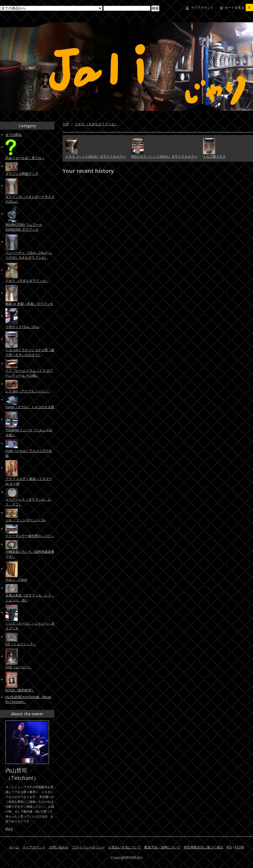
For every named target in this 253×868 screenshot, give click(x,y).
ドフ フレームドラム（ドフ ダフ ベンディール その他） (29, 373)
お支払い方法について (125, 847)
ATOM (239, 847)
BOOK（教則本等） (20, 690)
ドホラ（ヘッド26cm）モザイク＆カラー (96, 156)
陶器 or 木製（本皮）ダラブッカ (29, 304)
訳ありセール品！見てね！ (25, 158)
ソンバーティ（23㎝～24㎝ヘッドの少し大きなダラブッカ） (29, 255)
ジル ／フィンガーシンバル (25, 520)
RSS (229, 847)
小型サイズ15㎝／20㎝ (22, 327)
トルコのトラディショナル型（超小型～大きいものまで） (30, 352)
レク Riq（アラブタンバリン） (28, 391)
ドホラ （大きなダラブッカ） (96, 124)
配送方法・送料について (162, 847)
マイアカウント (202, 7)
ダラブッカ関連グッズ (22, 174)
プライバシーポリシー (88, 847)
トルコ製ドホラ (214, 156)
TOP (66, 124)
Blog (9, 829)
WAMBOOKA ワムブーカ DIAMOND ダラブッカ (24, 227)
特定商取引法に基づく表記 (203, 847)
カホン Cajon (16, 580)
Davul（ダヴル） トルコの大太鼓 (30, 407)
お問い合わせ (59, 847)
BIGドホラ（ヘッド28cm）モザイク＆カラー (164, 156)
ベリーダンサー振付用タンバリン (30, 536)
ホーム (14, 847)
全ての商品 (14, 135)
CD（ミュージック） (21, 644)
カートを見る (239, 7)
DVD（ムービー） (19, 667)
